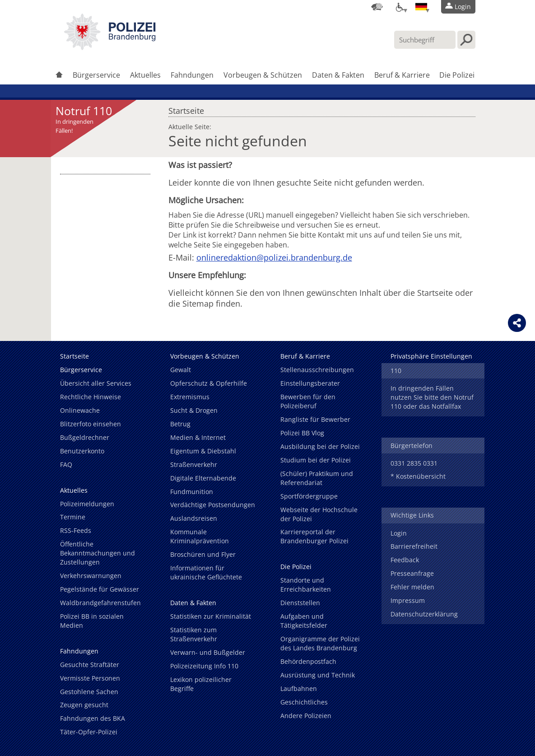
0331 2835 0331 (414, 463)
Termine (73, 517)
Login (399, 533)
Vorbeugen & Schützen (263, 75)
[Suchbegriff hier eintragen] (425, 40)
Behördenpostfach (308, 661)
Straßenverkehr (194, 464)
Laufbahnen (299, 688)
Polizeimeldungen (87, 504)
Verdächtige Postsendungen (213, 505)
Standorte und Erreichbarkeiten (306, 585)
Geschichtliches (304, 702)
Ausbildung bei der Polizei (320, 446)
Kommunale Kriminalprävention (200, 536)
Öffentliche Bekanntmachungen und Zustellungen (98, 553)
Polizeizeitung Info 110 (204, 666)
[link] (110, 47)
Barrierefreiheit (414, 546)
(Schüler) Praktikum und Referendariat (317, 478)
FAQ (66, 464)
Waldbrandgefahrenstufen (100, 603)
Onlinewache (80, 410)
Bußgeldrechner (85, 437)
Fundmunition (192, 492)
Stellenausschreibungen (317, 370)
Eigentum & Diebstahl (203, 451)
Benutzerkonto (82, 451)
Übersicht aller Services (96, 383)
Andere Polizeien (306, 716)
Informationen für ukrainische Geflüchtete (206, 572)
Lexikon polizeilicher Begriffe (201, 684)
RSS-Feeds (76, 530)
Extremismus (190, 397)
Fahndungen (192, 75)
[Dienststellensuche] (377, 7)
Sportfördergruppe (309, 496)
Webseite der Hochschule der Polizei (319, 514)
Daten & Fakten (338, 75)
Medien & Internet (198, 437)
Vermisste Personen (90, 678)
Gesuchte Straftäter (90, 665)
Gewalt (181, 370)
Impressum (408, 600)
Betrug (180, 424)
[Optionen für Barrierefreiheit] (399, 7)
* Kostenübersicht (418, 476)
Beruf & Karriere (402, 75)
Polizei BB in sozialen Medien (92, 621)
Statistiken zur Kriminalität (211, 616)
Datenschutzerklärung (424, 614)
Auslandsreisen (194, 518)
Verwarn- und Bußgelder (208, 652)
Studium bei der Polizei (316, 460)
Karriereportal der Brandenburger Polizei (314, 536)
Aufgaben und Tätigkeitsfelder (304, 621)
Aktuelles (145, 75)
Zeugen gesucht (84, 705)
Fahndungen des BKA (93, 718)
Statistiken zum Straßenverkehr (194, 634)
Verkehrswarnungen (91, 576)
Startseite (186, 108)
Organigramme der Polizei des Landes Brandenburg (320, 643)
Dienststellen (300, 603)
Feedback (405, 560)
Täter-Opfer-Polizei (89, 732)
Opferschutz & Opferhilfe (209, 383)
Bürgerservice (96, 75)
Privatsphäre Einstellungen (431, 356)
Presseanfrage (412, 573)
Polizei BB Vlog (302, 433)
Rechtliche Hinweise (91, 397)
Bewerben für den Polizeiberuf (308, 401)
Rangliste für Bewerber (315, 419)
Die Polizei (457, 75)
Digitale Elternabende (203, 478)
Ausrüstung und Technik (318, 675)
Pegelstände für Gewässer (100, 589)
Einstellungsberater (310, 383)
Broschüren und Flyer (203, 554)
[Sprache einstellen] (421, 7)
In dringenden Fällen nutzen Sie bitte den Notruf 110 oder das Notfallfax (432, 397)
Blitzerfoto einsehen (91, 424)
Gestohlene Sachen (89, 692)
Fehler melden (412, 587)
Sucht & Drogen (194, 410)
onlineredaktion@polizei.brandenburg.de (274, 257)
